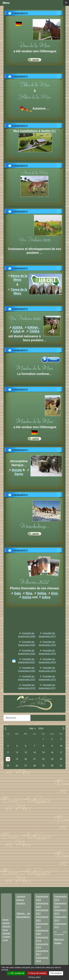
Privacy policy (34, 977)
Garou (19, 474)
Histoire (6, 926)
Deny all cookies (37, 973)
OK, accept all (16, 973)
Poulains (21, 903)
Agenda (6, 933)
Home (5, 920)
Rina (29, 593)
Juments (21, 896)
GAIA (17, 331)
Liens (5, 930)
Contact (6, 937)
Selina (42, 593)
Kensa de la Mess (19, 278)
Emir (54, 593)
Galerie (6, 923)
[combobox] (17, 718)
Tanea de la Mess (19, 291)
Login (5, 940)
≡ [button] (66, 3)
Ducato (17, 470)
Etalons (20, 900)
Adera (46, 597)
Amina (27, 597)
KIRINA (33, 327)
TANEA (34, 331)
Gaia (17, 593)
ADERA (17, 327)
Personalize (56, 973)
